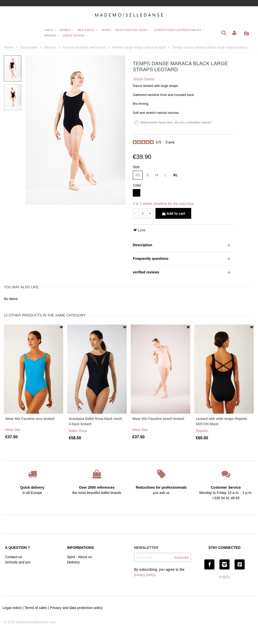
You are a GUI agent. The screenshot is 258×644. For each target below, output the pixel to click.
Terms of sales (36, 608)
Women (65, 30)
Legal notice (12, 608)
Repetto (202, 431)
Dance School (74, 35)
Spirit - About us (79, 557)
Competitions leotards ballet (178, 30)
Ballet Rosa (78, 431)
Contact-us (14, 557)
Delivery (73, 562)
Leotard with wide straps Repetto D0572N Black (221, 421)
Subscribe (181, 558)
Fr (221, 577)
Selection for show (131, 30)
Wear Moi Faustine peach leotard (158, 419)
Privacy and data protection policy (76, 608)
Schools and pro (18, 562)
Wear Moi (13, 430)
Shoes (106, 30)
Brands (50, 35)
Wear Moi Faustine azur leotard (30, 419)
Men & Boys (86, 30)
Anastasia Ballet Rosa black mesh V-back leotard (95, 421)
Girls (49, 30)
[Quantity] (143, 213)
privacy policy (144, 575)
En (228, 577)
